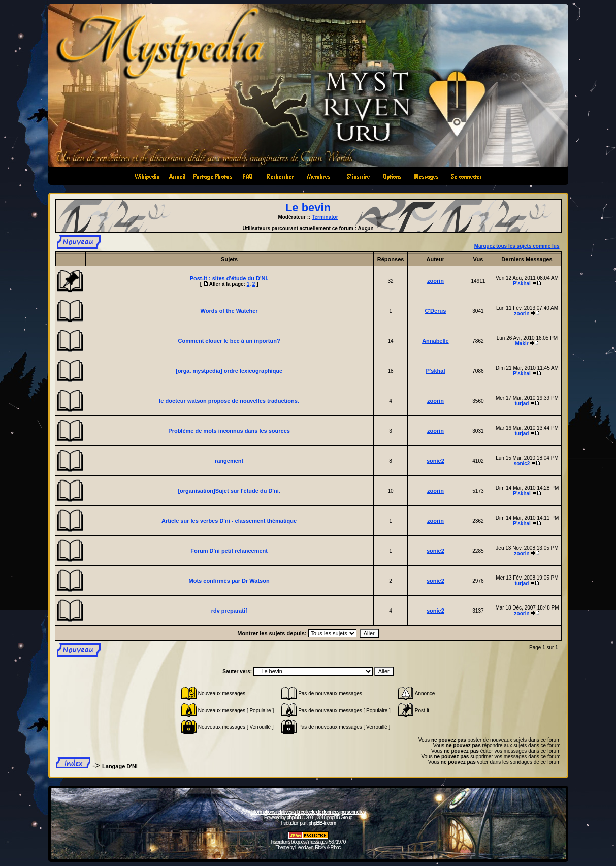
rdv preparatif (229, 611)
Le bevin (308, 207)
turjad (522, 404)
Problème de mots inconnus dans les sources (229, 431)
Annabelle (435, 341)
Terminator (325, 217)
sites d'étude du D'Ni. (240, 278)
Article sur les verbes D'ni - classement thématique (229, 521)
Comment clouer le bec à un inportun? (229, 341)
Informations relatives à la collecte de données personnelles (308, 812)
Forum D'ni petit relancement (229, 551)
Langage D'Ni (120, 766)
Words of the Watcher (229, 311)
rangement (229, 461)
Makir (522, 344)
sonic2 (435, 461)
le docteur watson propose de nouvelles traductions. (229, 401)
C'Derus (436, 311)
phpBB (294, 817)
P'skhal (522, 284)
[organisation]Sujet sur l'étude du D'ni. (229, 491)
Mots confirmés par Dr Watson (229, 581)
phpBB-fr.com (322, 823)
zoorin (435, 281)
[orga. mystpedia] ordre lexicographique (229, 371)
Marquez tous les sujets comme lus (517, 246)
